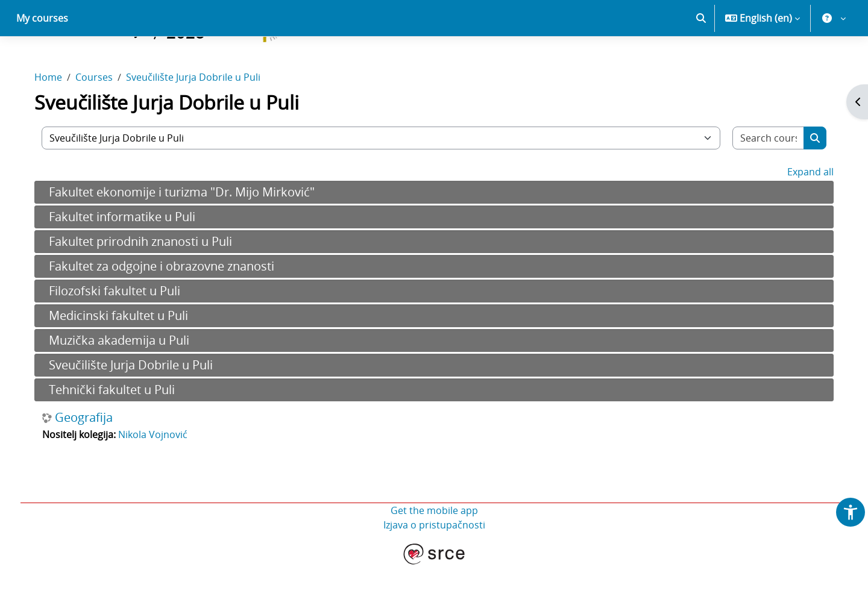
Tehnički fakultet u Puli (120, 432)
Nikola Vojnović (161, 477)
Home (57, 119)
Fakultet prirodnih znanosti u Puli (149, 284)
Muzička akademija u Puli (127, 382)
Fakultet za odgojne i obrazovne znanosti (170, 308)
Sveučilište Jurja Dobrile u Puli (202, 119)
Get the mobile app (434, 553)
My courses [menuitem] (42, 60)
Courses (102, 119)
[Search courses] (761, 180)
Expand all (802, 214)
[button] (701, 60)
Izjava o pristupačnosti (434, 567)
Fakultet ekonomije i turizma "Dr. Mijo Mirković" (190, 234)
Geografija (92, 460)
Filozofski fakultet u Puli (123, 333)
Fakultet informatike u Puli (131, 259)
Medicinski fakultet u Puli (127, 358)
